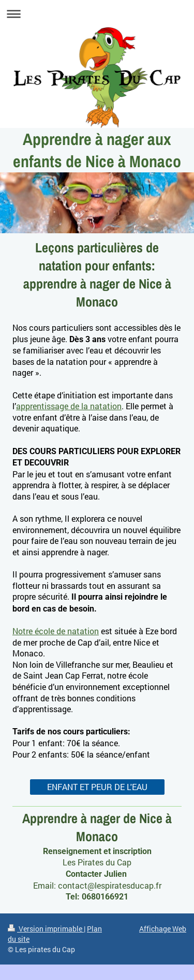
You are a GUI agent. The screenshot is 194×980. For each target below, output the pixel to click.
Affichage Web (163, 929)
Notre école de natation (56, 631)
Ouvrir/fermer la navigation (97, 14)
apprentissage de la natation (69, 406)
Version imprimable (46, 929)
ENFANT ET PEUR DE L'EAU (97, 787)
